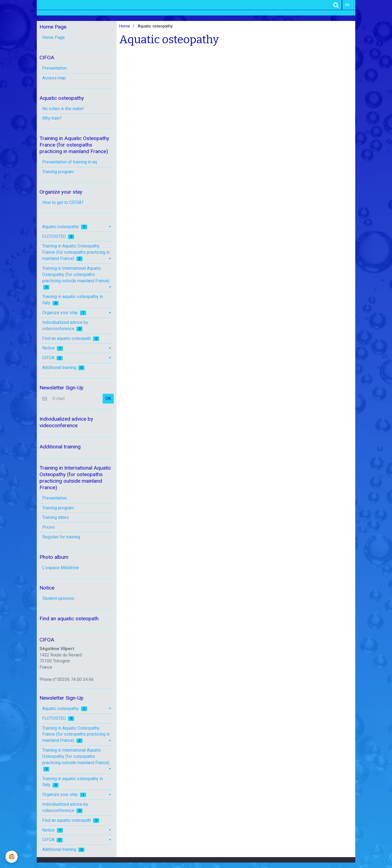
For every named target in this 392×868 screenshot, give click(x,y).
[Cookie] (12, 857)
